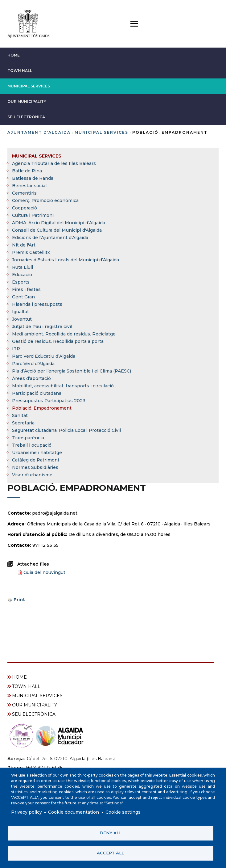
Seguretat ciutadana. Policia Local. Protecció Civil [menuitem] (66, 430)
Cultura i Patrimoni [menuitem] (33, 215)
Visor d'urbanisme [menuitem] (32, 475)
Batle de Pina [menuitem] (27, 171)
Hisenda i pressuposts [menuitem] (37, 304)
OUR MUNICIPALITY (27, 101)
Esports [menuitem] (21, 282)
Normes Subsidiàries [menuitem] (35, 467)
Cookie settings (123, 812)
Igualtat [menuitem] (21, 312)
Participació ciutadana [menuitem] (37, 393)
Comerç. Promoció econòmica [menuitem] (45, 200)
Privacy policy (27, 812)
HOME (14, 55)
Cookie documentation (74, 812)
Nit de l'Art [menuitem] (24, 245)
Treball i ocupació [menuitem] (32, 445)
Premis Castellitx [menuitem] (31, 252)
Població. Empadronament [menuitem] (42, 408)
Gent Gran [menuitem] (23, 297)
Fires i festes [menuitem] (26, 289)
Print (19, 600)
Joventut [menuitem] (22, 319)
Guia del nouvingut (44, 572)
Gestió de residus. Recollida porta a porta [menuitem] (58, 341)
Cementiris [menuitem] (24, 193)
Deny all (111, 833)
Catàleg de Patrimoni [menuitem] (35, 460)
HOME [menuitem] (19, 677)
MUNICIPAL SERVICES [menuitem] (37, 156)
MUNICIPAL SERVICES (29, 86)
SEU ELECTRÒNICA (26, 117)
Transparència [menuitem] (28, 438)
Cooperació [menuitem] (25, 208)
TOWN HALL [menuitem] (26, 686)
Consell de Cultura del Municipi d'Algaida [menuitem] (57, 230)
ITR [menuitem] (16, 349)
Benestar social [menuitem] (29, 186)
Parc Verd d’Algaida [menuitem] (33, 364)
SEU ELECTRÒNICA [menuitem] (34, 714)
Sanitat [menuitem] (20, 415)
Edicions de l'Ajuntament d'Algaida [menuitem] (50, 238)
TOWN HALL (20, 71)
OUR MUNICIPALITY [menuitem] (35, 705)
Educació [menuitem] (22, 275)
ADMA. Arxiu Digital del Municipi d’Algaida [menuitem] (59, 223)
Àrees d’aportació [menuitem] (31, 378)
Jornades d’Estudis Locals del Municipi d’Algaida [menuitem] (66, 260)
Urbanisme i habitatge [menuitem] (37, 453)
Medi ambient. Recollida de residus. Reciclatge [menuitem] (64, 334)
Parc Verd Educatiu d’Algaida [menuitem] (44, 356)
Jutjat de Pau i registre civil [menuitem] (42, 327)
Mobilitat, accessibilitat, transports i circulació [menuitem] (63, 386)
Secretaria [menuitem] (23, 423)
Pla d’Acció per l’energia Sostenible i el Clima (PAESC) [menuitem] (72, 371)
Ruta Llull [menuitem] (23, 267)
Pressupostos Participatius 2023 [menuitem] (49, 401)
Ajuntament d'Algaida (39, 132)
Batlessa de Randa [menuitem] (33, 178)
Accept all (110, 853)
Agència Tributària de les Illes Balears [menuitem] (54, 163)
